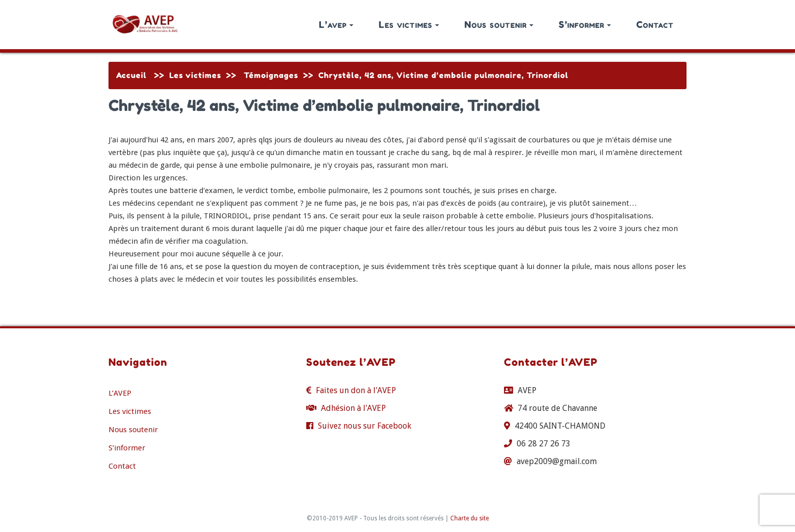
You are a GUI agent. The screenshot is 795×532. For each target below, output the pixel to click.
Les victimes (409, 24)
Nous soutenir (499, 24)
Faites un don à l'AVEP (356, 390)
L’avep (336, 24)
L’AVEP (120, 393)
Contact (655, 24)
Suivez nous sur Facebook (365, 426)
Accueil (131, 75)
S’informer (585, 24)
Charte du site (469, 518)
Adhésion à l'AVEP (353, 408)
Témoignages (271, 75)
